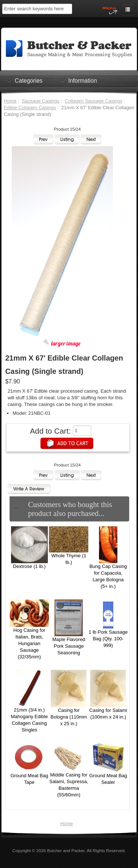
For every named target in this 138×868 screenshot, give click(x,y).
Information (82, 80)
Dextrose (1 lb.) (29, 566)
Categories (29, 80)
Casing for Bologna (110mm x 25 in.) (69, 717)
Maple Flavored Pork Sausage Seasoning (69, 646)
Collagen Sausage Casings (94, 101)
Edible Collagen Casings (30, 108)
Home (10, 101)
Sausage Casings (40, 101)
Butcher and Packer (66, 850)
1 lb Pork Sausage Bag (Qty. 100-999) (108, 639)
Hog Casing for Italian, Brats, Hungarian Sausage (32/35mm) (29, 643)
